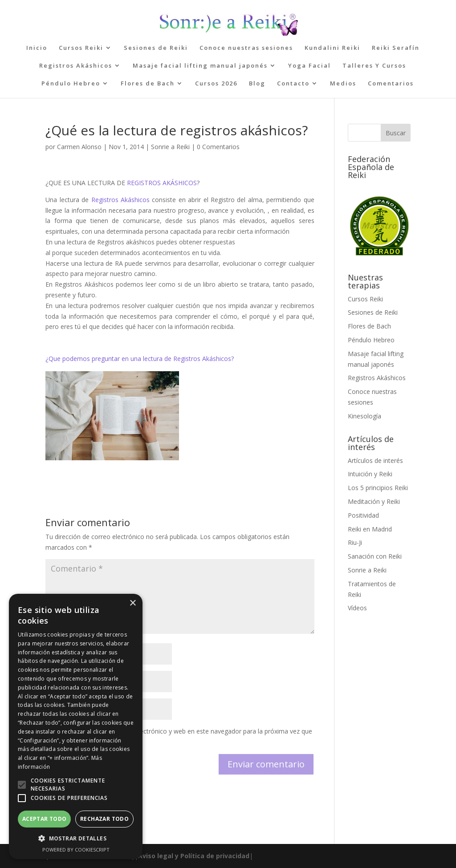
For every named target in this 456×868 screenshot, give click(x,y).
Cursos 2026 (216, 84)
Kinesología (364, 416)
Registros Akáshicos (76, 66)
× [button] (132, 603)
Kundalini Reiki (332, 48)
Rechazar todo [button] (104, 819)
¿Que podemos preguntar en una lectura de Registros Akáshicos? (140, 359)
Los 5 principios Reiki (378, 488)
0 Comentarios (218, 147)
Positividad (363, 515)
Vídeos (357, 608)
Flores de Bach (148, 84)
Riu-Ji (355, 542)
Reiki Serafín (396, 48)
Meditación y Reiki (374, 501)
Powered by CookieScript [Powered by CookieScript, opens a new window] (76, 850)
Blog (257, 84)
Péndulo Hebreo (71, 84)
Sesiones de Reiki (156, 48)
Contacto (293, 84)
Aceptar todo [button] (45, 819)
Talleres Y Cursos (374, 66)
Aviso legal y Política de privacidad (194, 856)
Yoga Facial (309, 66)
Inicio (37, 48)
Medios (343, 84)
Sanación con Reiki (375, 556)
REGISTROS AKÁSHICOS (162, 183)
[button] (22, 785)
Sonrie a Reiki (170, 147)
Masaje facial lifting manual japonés (200, 66)
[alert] (76, 726)
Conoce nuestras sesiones (246, 48)
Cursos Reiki (81, 48)
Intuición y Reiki (370, 474)
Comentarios (391, 84)
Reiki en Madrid (370, 529)
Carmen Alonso (79, 147)
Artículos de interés (375, 460)
